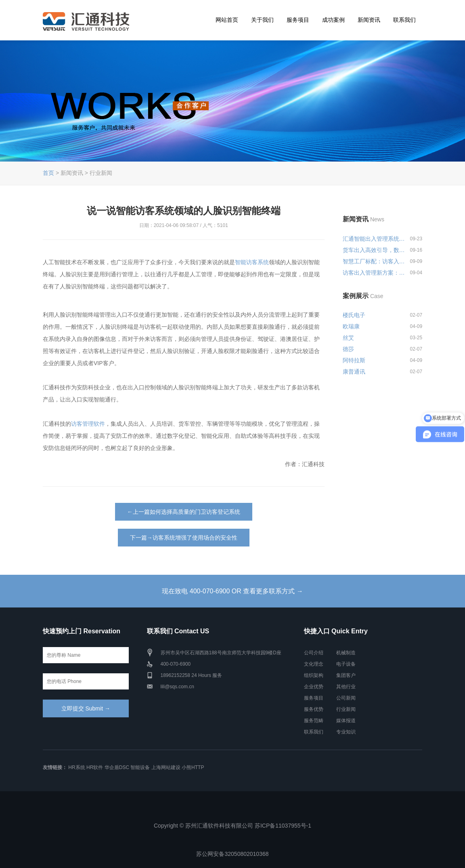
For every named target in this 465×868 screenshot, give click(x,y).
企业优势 (314, 687)
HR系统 (76, 767)
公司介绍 (314, 653)
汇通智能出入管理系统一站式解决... (375, 239)
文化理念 (314, 664)
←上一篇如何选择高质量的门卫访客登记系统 (184, 512)
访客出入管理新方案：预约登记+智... (375, 273)
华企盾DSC (117, 767)
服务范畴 (314, 721)
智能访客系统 (252, 262)
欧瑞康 (351, 326)
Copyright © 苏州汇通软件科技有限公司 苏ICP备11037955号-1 (232, 826)
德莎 (348, 349)
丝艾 (348, 338)
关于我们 (262, 20)
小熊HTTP (193, 767)
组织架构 (314, 675)
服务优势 (314, 709)
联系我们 (404, 20)
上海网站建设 (166, 767)
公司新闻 (346, 698)
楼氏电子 (354, 315)
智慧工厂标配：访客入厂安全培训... (375, 261)
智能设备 (140, 767)
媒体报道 (346, 721)
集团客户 (346, 675)
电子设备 (346, 664)
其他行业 (346, 687)
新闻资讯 (369, 20)
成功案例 (333, 20)
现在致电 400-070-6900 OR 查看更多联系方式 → (232, 591)
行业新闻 (346, 709)
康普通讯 (354, 372)
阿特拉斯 (354, 360)
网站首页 (227, 20)
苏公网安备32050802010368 (232, 854)
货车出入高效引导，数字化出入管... (375, 250)
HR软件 (95, 767)
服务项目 (298, 20)
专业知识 (346, 732)
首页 (48, 173)
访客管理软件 (88, 424)
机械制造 (346, 653)
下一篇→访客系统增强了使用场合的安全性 (184, 538)
